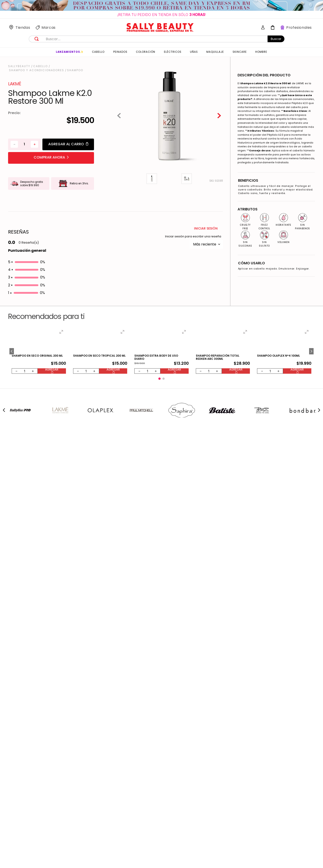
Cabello (40, 66)
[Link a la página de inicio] (20, 66)
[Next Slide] (319, 312)
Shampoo (75, 70)
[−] (14, 162)
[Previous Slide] (4, 312)
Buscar (276, 39)
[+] (34, 162)
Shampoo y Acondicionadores (37, 70)
